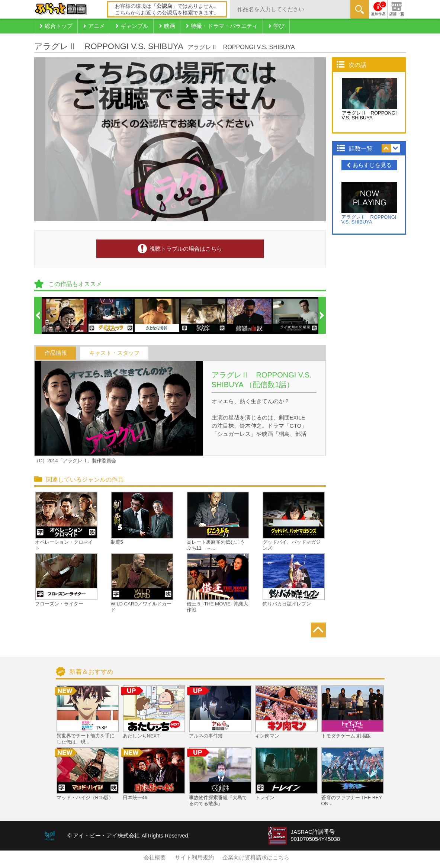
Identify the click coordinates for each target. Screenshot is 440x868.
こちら (123, 13)
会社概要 (155, 858)
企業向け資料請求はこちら (256, 858)
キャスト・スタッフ (114, 353)
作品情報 (56, 353)
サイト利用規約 (194, 858)
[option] (65, 315)
